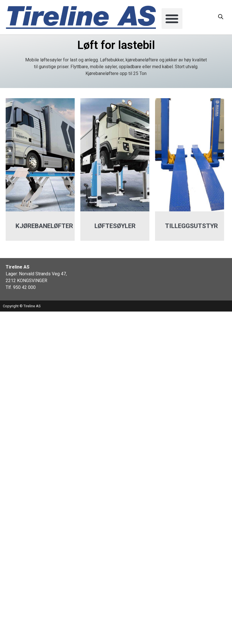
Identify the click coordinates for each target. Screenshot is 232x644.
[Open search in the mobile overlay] (221, 17)
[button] (172, 19)
